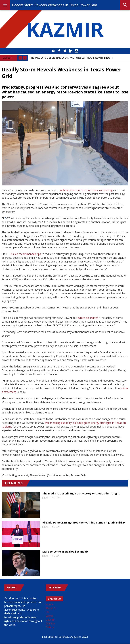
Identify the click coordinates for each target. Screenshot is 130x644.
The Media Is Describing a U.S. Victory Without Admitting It (81, 494)
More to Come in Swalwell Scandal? (65, 552)
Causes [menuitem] (50, 620)
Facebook (59, 51)
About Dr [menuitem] (51, 608)
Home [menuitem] (49, 604)
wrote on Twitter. (88, 318)
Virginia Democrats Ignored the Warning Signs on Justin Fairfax (84, 523)
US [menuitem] (47, 612)
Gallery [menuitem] (50, 627)
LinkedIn (71, 51)
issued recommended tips (26, 254)
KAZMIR (65, 29)
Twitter (65, 51)
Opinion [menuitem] (50, 623)
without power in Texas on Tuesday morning (86, 190)
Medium (53, 51)
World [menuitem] (49, 616)
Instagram (77, 51)
